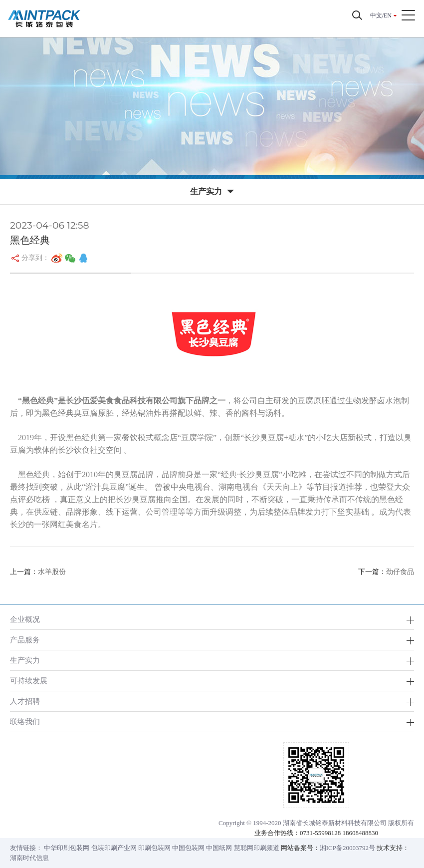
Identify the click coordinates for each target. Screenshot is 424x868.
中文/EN (381, 15)
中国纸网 (219, 848)
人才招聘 (25, 701)
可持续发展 (29, 681)
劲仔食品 (400, 572)
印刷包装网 (154, 848)
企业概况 (25, 619)
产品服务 (25, 640)
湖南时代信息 (29, 858)
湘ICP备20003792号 (347, 848)
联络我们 (25, 722)
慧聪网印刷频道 (257, 848)
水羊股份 (52, 572)
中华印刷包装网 (67, 848)
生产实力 (25, 660)
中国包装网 (188, 848)
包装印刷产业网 (114, 848)
